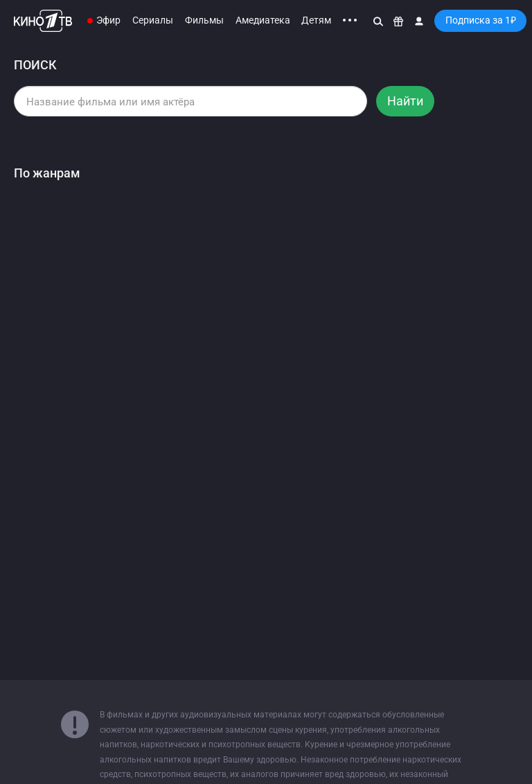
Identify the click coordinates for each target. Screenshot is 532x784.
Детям (316, 20)
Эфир (108, 20)
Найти (405, 101)
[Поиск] (378, 21)
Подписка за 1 (481, 20)
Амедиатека (263, 20)
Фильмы (204, 20)
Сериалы (153, 20)
